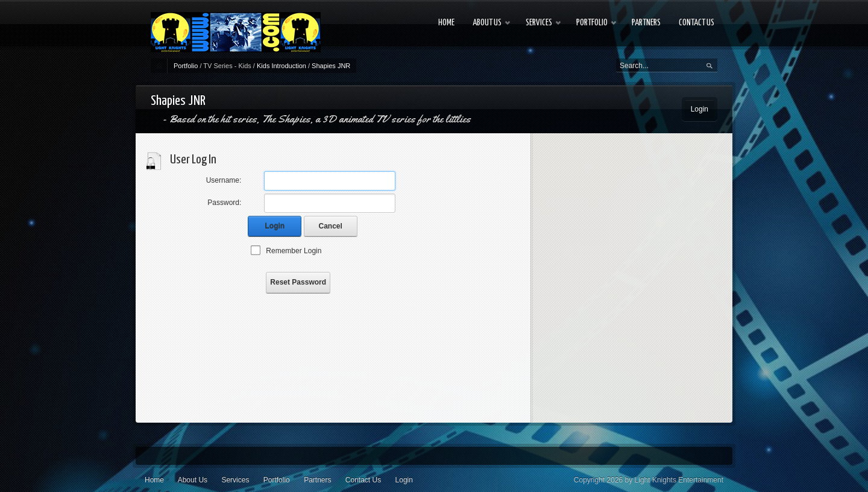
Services (235, 480)
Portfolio (186, 66)
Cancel (331, 226)
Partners (317, 480)
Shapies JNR (331, 66)
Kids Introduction (281, 66)
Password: (224, 203)
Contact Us (363, 480)
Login (700, 109)
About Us (193, 480)
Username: (224, 180)
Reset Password (298, 282)
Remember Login (294, 251)
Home (154, 480)
